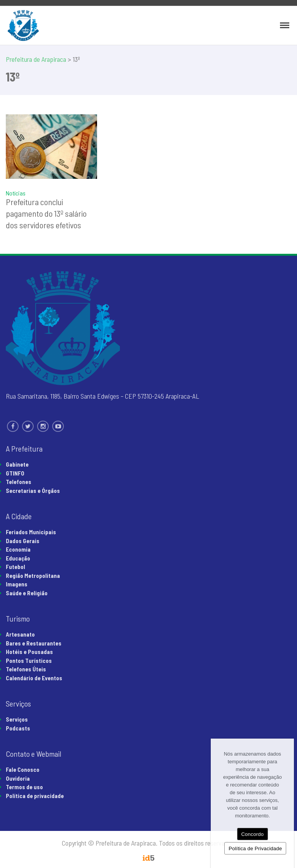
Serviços (17, 719)
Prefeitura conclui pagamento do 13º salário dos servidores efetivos (46, 213)
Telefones (19, 482)
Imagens (17, 584)
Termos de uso (24, 787)
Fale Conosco (23, 769)
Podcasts (18, 728)
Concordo (253, 834)
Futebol (15, 567)
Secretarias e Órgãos (33, 491)
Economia (18, 549)
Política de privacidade (35, 796)
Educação (18, 558)
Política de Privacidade (255, 848)
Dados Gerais (23, 541)
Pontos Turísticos (29, 661)
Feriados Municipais (31, 532)
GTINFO (15, 473)
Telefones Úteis (26, 669)
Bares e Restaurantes (34, 643)
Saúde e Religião (27, 593)
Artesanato (20, 634)
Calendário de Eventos (34, 678)
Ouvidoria (18, 778)
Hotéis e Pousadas (29, 652)
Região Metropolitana (33, 576)
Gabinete (17, 464)
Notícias (16, 193)
